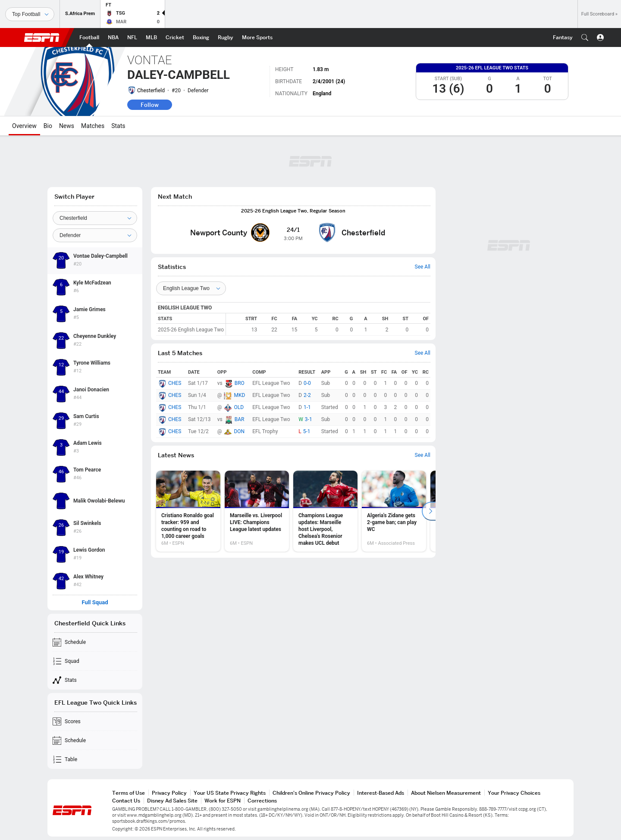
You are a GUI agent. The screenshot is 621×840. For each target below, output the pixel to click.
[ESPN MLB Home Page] (151, 37)
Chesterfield (151, 91)
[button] (585, 37)
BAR (240, 419)
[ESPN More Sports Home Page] (257, 37)
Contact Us (126, 801)
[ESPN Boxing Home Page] (201, 37)
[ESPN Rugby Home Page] (226, 37)
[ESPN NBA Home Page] (113, 37)
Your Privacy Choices (514, 793)
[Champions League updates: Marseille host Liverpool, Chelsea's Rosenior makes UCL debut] (325, 511)
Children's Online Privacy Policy (311, 793)
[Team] (95, 218)
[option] (188, 511)
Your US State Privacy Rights (230, 793)
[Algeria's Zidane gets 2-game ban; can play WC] (394, 511)
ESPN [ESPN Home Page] (42, 37)
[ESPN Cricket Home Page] (175, 37)
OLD (239, 407)
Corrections (262, 801)
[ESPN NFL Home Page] (132, 37)
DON (239, 431)
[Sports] (30, 14)
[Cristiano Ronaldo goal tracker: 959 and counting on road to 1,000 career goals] (188, 511)
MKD (239, 395)
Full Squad (95, 603)
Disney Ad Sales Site (172, 801)
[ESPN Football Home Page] (89, 37)
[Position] (95, 235)
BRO (240, 383)
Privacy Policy (169, 793)
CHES (175, 383)
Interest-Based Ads (381, 793)
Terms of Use (129, 793)
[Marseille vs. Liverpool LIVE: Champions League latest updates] (257, 511)
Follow (150, 105)
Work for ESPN (223, 801)
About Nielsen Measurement (446, 793)
